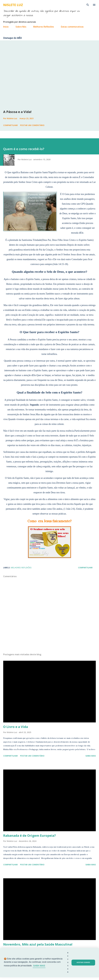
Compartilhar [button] (10, 125)
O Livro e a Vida (16, 727)
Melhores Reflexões (44, 27)
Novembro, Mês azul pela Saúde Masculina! (38, 944)
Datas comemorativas (72, 27)
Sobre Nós (21, 27)
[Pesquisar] (88, 5)
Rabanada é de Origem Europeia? (30, 835)
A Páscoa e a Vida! (17, 112)
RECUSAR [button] (68, 962)
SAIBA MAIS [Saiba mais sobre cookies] (39, 966)
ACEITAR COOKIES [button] (83, 962)
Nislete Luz (13, 5)
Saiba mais (91, 756)
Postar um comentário (32, 125)
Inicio (6, 27)
